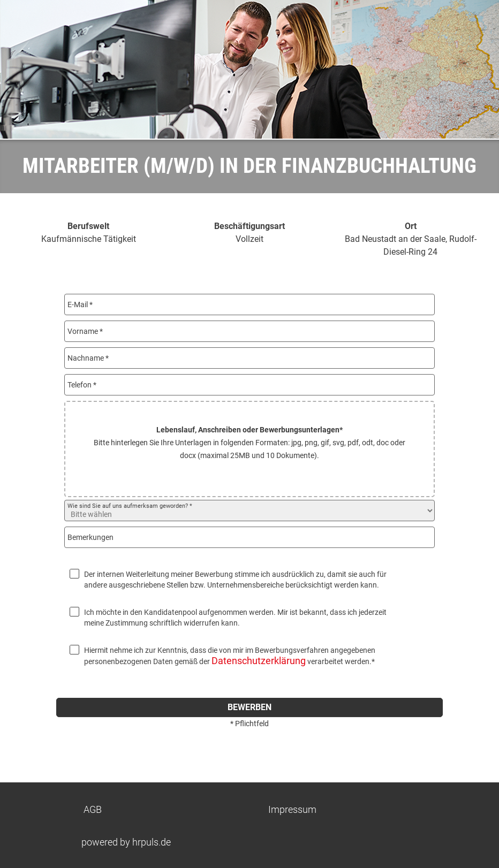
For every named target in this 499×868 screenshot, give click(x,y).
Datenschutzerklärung (259, 661)
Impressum (292, 809)
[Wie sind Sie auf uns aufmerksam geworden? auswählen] (249, 511)
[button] (249, 449)
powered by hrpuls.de (126, 842)
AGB (93, 809)
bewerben (249, 707)
